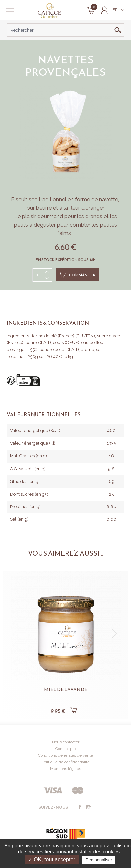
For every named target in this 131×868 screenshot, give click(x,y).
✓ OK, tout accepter (52, 860)
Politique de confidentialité (66, 762)
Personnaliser (99, 860)
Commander (77, 275)
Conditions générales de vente (65, 755)
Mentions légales (65, 769)
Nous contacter (66, 742)
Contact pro (65, 749)
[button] (114, 634)
